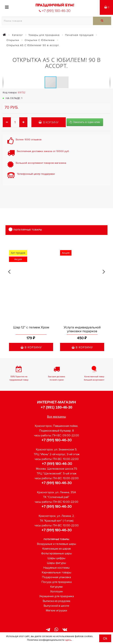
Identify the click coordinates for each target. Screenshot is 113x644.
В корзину (49, 122)
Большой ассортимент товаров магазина (41, 163)
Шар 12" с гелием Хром (31, 327)
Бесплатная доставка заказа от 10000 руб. (43, 151)
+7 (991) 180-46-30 (57, 407)
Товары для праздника (44, 35)
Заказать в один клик (85, 122)
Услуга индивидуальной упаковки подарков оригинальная (82, 331)
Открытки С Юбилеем (40, 40)
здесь (68, 640)
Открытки (13, 40)
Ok (105, 638)
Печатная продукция (79, 35)
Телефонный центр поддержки (36, 174)
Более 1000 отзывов (29, 140)
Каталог (18, 35)
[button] (63, 82)
